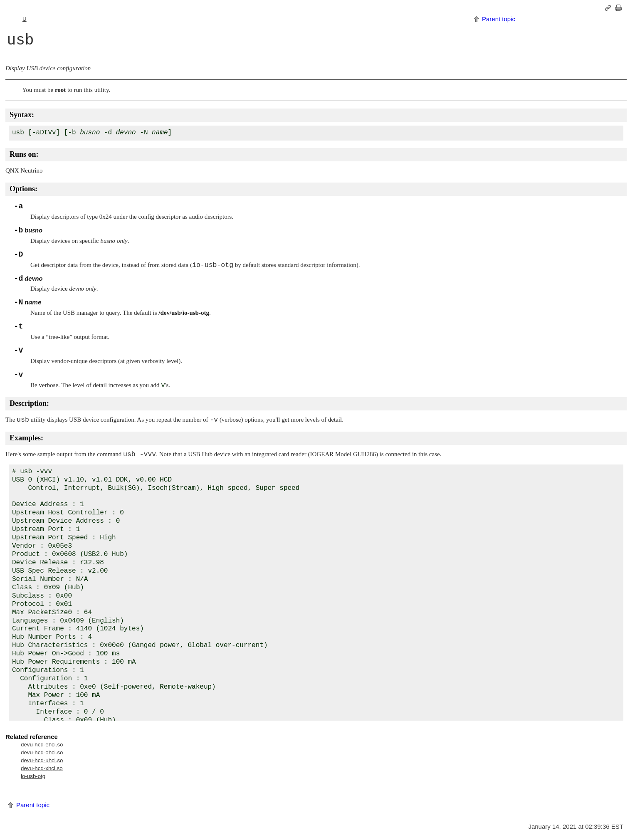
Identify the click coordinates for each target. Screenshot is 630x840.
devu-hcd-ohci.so (42, 752)
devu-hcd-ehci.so (42, 745)
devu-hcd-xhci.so (42, 768)
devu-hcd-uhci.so (42, 760)
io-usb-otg (33, 776)
